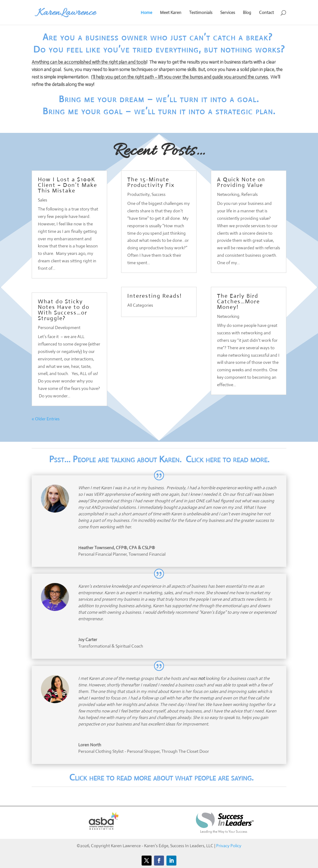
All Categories (140, 305)
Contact (266, 13)
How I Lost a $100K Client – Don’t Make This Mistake (68, 185)
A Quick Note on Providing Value (241, 182)
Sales (43, 200)
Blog (247, 13)
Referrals (250, 194)
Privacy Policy (229, 846)
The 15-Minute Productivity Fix (151, 182)
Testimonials (201, 13)
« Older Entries (46, 419)
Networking (228, 194)
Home (146, 13)
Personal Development (59, 328)
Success (159, 194)
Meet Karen (171, 13)
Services (228, 13)
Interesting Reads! (154, 296)
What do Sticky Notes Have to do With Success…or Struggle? (64, 310)
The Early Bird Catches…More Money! (238, 301)
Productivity (139, 194)
